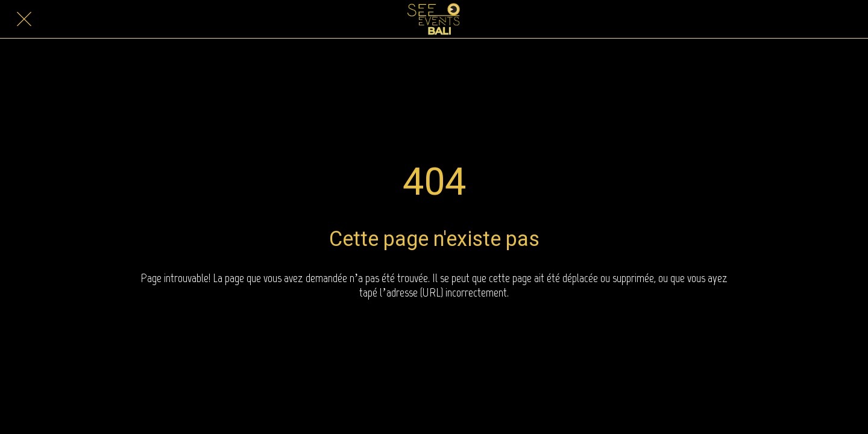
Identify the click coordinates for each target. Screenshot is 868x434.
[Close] (24, 19)
